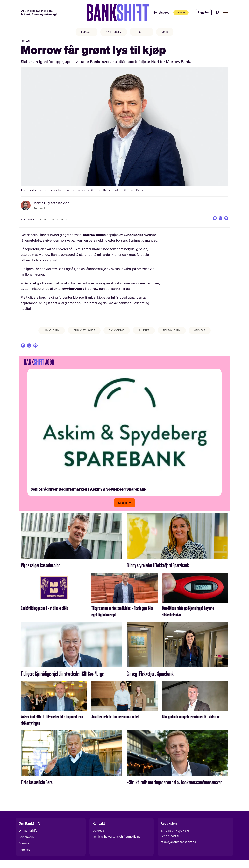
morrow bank (176, 334)
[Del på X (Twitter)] (217, 222)
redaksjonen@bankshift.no (178, 848)
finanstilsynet (81, 334)
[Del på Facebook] (210, 222)
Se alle (123, 508)
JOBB (168, 32)
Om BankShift (28, 837)
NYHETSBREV (113, 32)
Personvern (26, 843)
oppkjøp (206, 334)
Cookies (24, 849)
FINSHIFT (143, 32)
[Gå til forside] (112, 13)
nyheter (146, 334)
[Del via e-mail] (225, 222)
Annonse (25, 855)
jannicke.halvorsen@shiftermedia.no (117, 843)
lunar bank (45, 334)
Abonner (177, 12)
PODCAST (83, 32)
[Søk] (217, 12)
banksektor (116, 334)
